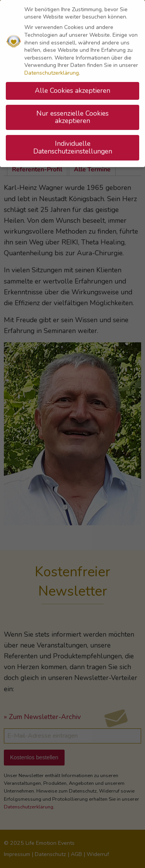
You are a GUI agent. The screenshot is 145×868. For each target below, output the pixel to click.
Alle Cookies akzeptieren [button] (72, 87)
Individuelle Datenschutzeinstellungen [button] (73, 144)
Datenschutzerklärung (52, 69)
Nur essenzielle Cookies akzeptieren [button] (72, 114)
